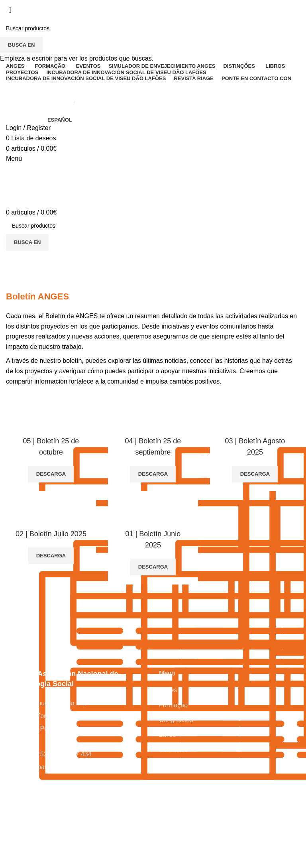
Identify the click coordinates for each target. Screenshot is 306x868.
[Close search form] (10, 10)
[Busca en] (153, 28)
